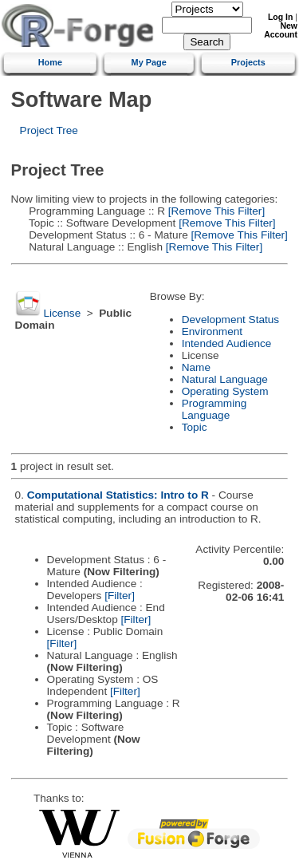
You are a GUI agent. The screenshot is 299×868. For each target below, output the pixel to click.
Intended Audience (227, 343)
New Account (281, 30)
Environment (212, 331)
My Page (149, 62)
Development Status (230, 320)
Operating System (225, 391)
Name (196, 367)
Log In (280, 17)
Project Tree (49, 130)
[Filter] (120, 596)
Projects (248, 62)
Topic (195, 427)
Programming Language (214, 409)
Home (50, 62)
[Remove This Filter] (215, 211)
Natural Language (225, 379)
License (62, 313)
